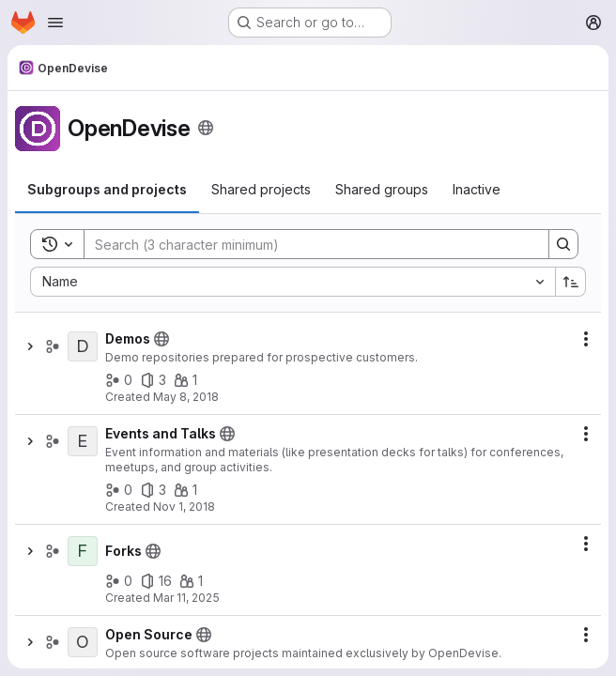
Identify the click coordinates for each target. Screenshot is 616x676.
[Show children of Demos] (30, 346)
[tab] (107, 190)
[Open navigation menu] (55, 23)
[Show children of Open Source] (30, 642)
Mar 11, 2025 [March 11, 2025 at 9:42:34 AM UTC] (186, 598)
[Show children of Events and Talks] (30, 441)
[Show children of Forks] (30, 551)
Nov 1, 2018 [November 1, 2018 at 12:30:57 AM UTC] (184, 507)
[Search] (307, 244)
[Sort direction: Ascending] (571, 282)
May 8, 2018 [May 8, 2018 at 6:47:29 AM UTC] (186, 397)
